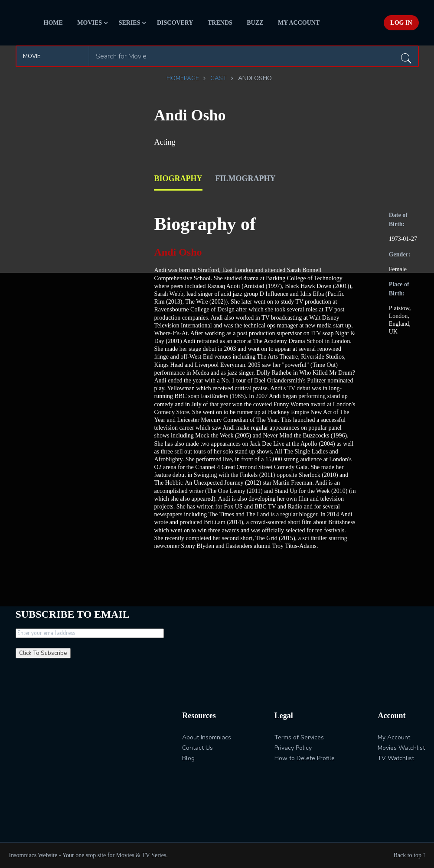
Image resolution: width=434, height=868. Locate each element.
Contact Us (197, 748)
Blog (188, 758)
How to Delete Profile (305, 758)
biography (178, 178)
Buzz (255, 23)
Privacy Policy (293, 748)
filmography (246, 178)
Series (130, 23)
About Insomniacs (207, 737)
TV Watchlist (396, 758)
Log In (401, 23)
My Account (299, 23)
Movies (90, 23)
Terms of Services (299, 737)
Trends (220, 23)
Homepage (183, 78)
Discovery (175, 23)
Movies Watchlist (401, 748)
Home (53, 23)
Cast (219, 78)
